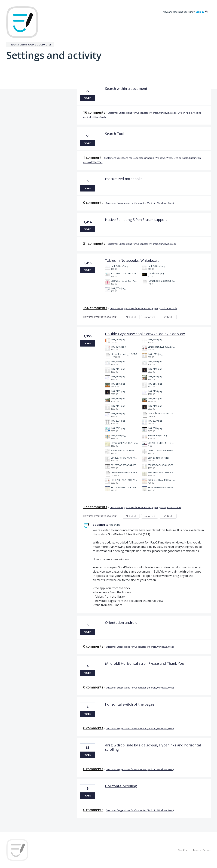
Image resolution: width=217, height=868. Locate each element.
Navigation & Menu (171, 507)
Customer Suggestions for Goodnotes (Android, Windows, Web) (142, 113)
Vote (88, 98)
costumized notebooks (124, 179)
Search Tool (115, 134)
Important (151, 317)
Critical (170, 317)
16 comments (94, 112)
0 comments (93, 203)
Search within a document (126, 89)
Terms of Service (202, 850)
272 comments (95, 507)
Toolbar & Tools (169, 308)
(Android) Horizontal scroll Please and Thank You (145, 663)
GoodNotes (184, 850)
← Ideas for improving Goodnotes (30, 45)
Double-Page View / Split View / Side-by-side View (145, 334)
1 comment (92, 157)
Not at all (133, 317)
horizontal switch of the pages (130, 704)
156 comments (95, 308)
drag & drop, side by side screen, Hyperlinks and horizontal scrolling (153, 747)
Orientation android (121, 623)
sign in (200, 12)
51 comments (94, 243)
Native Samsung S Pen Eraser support (136, 220)
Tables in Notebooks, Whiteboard (132, 260)
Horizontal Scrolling (121, 786)
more (119, 605)
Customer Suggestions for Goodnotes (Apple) (134, 308)
